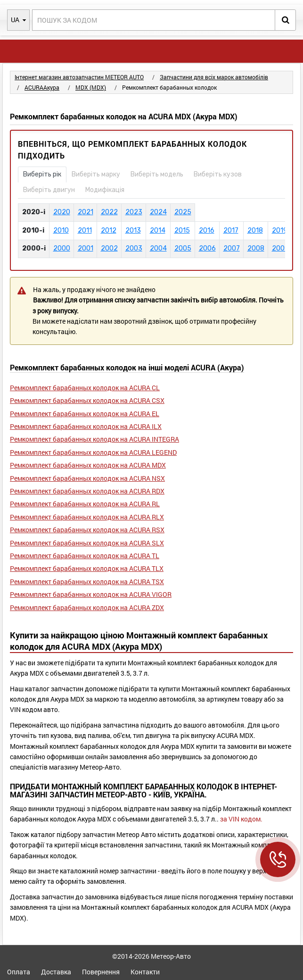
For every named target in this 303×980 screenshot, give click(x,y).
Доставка (56, 972)
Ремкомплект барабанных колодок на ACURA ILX (86, 426)
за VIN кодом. (241, 819)
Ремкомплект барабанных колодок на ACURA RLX (87, 517)
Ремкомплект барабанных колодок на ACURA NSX (87, 478)
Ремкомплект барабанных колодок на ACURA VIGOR (91, 594)
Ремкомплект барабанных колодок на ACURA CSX (87, 400)
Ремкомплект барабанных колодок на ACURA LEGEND (93, 452)
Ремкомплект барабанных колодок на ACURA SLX (87, 543)
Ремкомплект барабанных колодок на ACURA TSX (87, 582)
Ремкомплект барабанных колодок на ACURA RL (85, 504)
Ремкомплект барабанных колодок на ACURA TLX (87, 568)
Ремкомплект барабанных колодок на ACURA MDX (88, 465)
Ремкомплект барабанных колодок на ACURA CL (85, 388)
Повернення (101, 972)
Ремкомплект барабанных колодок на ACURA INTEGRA (94, 439)
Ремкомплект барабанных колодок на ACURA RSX (87, 530)
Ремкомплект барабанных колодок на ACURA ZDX (87, 607)
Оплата (19, 972)
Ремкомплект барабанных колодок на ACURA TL (85, 556)
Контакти (145, 972)
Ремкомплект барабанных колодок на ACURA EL (85, 414)
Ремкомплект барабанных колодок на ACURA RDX (87, 491)
